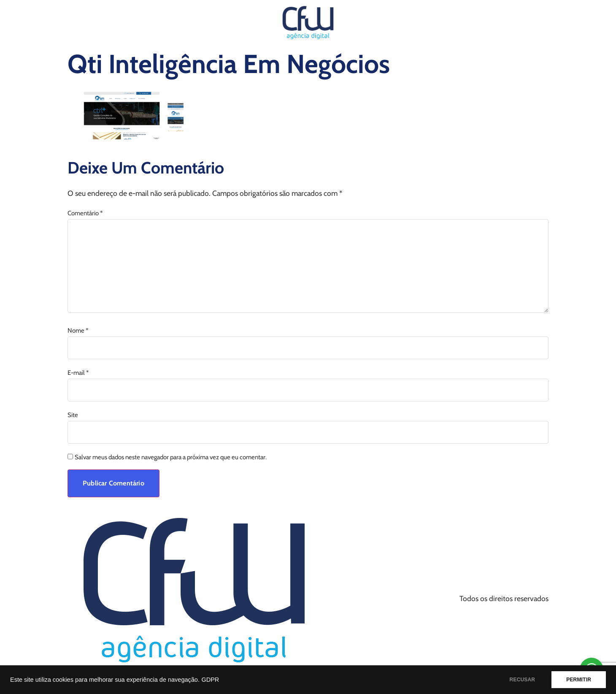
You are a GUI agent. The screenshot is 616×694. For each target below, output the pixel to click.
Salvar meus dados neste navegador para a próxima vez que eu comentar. (171, 457)
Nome (78, 331)
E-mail (78, 373)
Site (73, 415)
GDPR (210, 680)
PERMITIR (579, 680)
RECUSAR (523, 680)
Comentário (85, 213)
